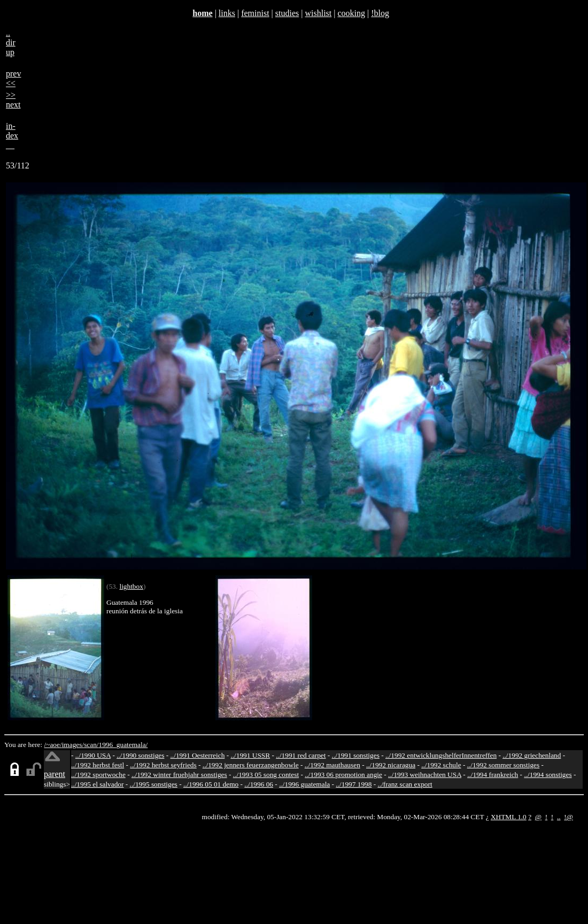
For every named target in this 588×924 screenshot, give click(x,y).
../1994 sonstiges (548, 775)
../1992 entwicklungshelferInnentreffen (441, 755)
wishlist (318, 13)
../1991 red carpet (301, 755)
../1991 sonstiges (356, 755)
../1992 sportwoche (98, 775)
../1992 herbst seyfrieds (163, 765)
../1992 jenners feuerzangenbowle (251, 765)
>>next (13, 100)
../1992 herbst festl (98, 765)
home (202, 13)
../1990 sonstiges (140, 755)
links (227, 13)
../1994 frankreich (493, 775)
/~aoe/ (53, 745)
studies (287, 13)
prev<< (13, 78)
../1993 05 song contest (266, 775)
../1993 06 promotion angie (343, 775)
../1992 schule (441, 765)
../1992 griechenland (532, 755)
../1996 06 (259, 784)
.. (559, 817)
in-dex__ (12, 136)
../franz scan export (405, 784)
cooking (351, 13)
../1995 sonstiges (154, 784)
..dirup (11, 43)
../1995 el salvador (97, 784)
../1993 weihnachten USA (425, 775)
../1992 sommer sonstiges (504, 765)
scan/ (91, 745)
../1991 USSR (250, 755)
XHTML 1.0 (509, 817)
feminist (255, 13)
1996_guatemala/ (123, 745)
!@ (568, 817)
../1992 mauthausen (332, 765)
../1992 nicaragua (391, 765)
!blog (380, 13)
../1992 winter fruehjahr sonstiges (179, 775)
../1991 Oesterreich (198, 755)
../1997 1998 (354, 784)
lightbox (131, 586)
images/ (73, 745)
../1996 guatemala (304, 784)
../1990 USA (93, 755)
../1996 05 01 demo (211, 784)
